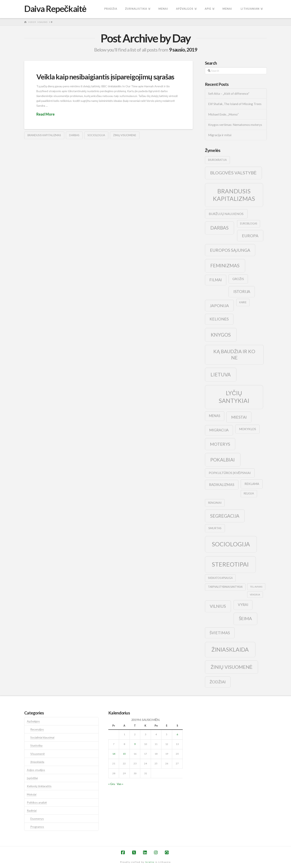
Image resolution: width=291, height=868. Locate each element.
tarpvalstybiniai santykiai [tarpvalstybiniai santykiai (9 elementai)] (225, 587)
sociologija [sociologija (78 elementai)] (231, 544)
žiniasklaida (37, 762)
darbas (74, 135)
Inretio (150, 862)
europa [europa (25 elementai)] (250, 236)
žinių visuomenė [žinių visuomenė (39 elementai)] (232, 667)
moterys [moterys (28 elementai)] (220, 444)
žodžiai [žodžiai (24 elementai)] (218, 682)
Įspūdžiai (32, 778)
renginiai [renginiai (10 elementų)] (215, 503)
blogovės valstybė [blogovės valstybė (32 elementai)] (233, 173)
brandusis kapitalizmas (44, 135)
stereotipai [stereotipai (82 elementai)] (230, 564)
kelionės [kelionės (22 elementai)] (219, 319)
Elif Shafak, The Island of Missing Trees (235, 104)
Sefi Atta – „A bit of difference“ (229, 94)
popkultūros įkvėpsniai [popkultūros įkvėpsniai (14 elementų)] (230, 473)
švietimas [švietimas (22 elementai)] (220, 633)
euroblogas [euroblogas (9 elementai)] (249, 224)
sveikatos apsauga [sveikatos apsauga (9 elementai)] (220, 578)
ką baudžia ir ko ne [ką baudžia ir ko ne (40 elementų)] (234, 354)
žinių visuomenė (125, 135)
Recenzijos (37, 729)
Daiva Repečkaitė (55, 9)
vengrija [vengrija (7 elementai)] (255, 595)
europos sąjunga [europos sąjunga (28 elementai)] (230, 250)
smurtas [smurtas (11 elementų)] (215, 528)
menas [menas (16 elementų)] (215, 416)
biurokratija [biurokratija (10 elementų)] (217, 160)
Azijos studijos (36, 770)
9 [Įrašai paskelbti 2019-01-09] (135, 744)
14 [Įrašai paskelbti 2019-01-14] (114, 754)
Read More (45, 114)
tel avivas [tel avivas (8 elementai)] (256, 587)
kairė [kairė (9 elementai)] (243, 302)
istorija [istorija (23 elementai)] (242, 291)
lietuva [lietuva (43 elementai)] (221, 374)
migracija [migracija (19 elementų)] (219, 430)
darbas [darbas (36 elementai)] (219, 228)
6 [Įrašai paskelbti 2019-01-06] (177, 734)
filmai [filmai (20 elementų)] (216, 280)
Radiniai (32, 811)
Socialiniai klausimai (42, 737)
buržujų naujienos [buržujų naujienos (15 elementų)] (226, 214)
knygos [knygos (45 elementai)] (221, 335)
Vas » (120, 784)
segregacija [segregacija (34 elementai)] (225, 516)
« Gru (112, 784)
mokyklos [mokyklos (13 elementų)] (248, 429)
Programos (37, 827)
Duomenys (37, 819)
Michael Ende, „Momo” (223, 114)
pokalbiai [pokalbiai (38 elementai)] (223, 460)
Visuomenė (37, 754)
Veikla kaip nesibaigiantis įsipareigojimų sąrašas (105, 77)
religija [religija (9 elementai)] (249, 494)
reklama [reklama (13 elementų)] (252, 484)
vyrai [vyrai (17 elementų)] (243, 605)
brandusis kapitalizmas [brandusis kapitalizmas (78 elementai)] (234, 195)
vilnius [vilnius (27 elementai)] (218, 606)
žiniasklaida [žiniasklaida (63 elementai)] (230, 649)
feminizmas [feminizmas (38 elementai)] (225, 265)
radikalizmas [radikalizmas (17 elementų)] (222, 485)
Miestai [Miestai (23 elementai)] (239, 417)
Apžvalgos (33, 721)
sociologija (96, 135)
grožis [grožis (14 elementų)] (238, 279)
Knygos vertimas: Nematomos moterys (235, 125)
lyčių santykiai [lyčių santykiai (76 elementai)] (234, 397)
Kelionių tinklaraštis (39, 786)
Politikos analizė (37, 802)
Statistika (36, 745)
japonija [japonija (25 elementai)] (219, 305)
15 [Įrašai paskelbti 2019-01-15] (124, 754)
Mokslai (32, 794)
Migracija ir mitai (220, 135)
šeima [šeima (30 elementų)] (245, 618)
